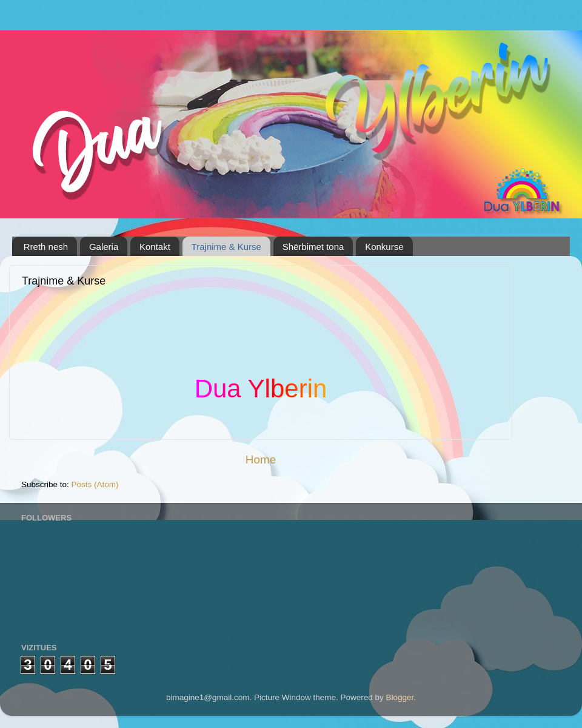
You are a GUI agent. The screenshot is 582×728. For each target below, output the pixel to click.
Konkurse (384, 247)
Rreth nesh (46, 247)
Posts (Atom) (95, 484)
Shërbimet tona (313, 247)
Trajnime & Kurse (226, 247)
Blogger (400, 697)
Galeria (104, 247)
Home (261, 460)
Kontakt (155, 247)
